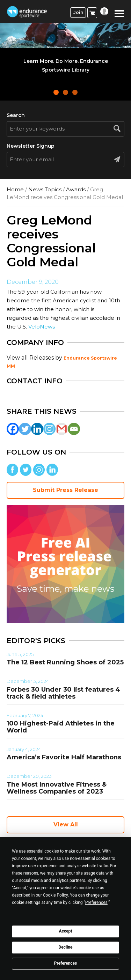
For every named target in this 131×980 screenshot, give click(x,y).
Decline (65, 947)
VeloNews (42, 327)
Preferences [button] (96, 902)
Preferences (66, 963)
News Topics (45, 189)
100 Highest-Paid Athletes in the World (61, 727)
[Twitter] (25, 429)
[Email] (74, 429)
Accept (66, 931)
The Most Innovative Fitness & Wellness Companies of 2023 (57, 788)
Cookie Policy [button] (55, 895)
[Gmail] (62, 429)
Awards (76, 189)
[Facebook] (13, 429)
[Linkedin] (37, 429)
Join (78, 12)
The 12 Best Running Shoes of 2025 (65, 662)
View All (66, 824)
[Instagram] (49, 429)
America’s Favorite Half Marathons (64, 757)
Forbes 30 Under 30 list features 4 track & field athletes (63, 693)
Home (15, 189)
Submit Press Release (65, 490)
